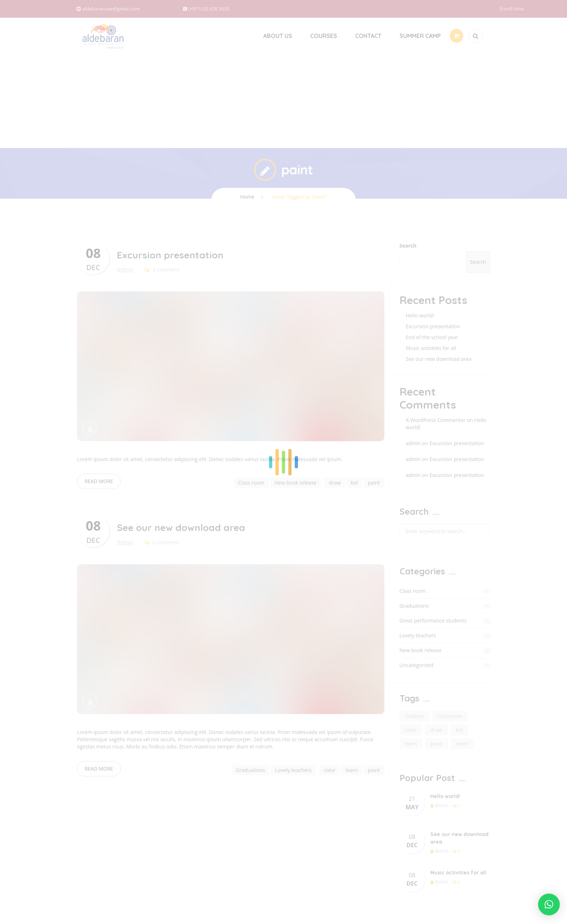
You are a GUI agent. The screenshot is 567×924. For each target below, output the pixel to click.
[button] (549, 904)
